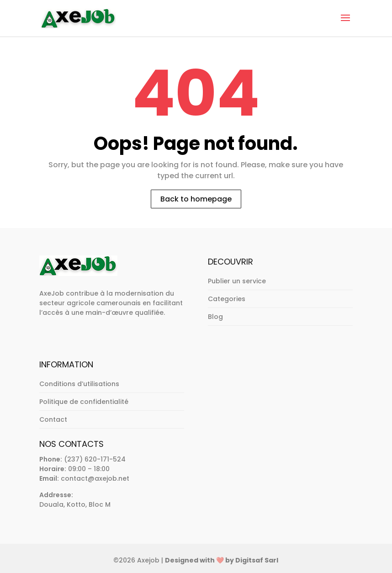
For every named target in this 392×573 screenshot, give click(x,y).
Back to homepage (196, 199)
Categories (227, 299)
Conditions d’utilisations (79, 384)
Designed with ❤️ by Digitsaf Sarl (222, 560)
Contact (53, 419)
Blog (215, 317)
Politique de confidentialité (84, 402)
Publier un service (237, 281)
